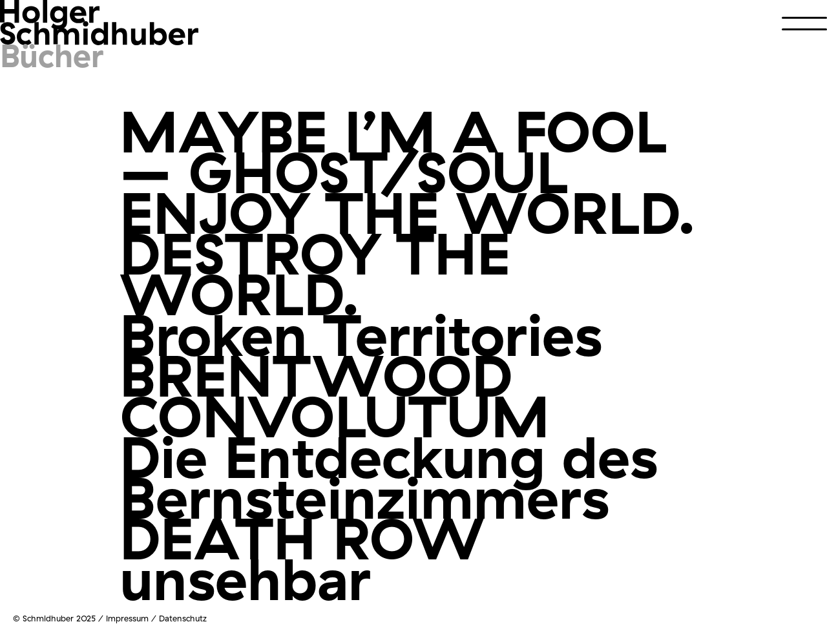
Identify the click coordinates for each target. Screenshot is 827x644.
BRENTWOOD (316, 375)
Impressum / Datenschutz (156, 618)
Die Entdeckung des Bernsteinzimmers (389, 477)
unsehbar (245, 578)
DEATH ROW (302, 538)
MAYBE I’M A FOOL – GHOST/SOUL (393, 151)
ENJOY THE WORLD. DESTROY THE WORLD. (408, 253)
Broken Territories (361, 334)
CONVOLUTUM (335, 416)
